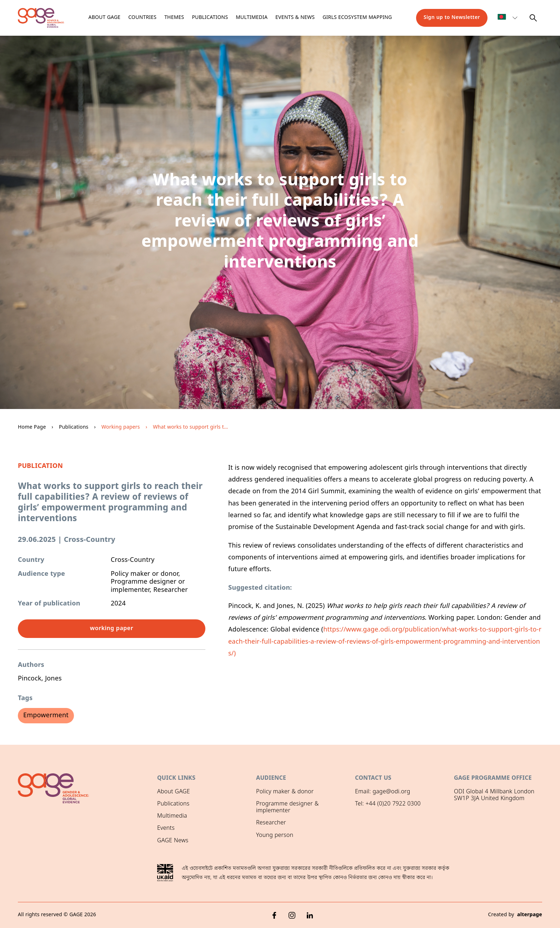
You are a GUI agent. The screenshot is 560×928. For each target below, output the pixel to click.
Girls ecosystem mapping (357, 18)
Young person (275, 835)
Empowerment (46, 715)
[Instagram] (292, 915)
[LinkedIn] (310, 915)
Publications (210, 18)
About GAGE (174, 792)
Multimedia (252, 18)
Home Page (32, 427)
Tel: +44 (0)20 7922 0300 (388, 804)
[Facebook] (274, 915)
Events (166, 828)
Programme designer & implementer (287, 807)
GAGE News (173, 841)
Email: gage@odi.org (383, 792)
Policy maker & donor (285, 792)
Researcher (271, 823)
